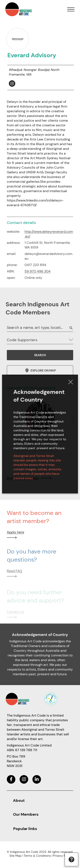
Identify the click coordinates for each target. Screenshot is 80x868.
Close (68, 387)
